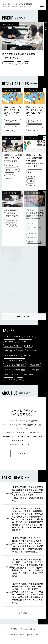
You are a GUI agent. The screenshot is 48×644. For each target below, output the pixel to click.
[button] (46, 23)
